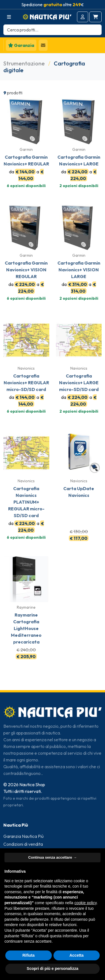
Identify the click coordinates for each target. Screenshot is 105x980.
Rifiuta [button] (29, 955)
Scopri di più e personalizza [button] (52, 968)
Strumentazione (24, 63)
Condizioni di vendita (23, 844)
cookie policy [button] (86, 903)
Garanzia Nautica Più (24, 836)
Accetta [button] (77, 955)
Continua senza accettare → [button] (53, 857)
